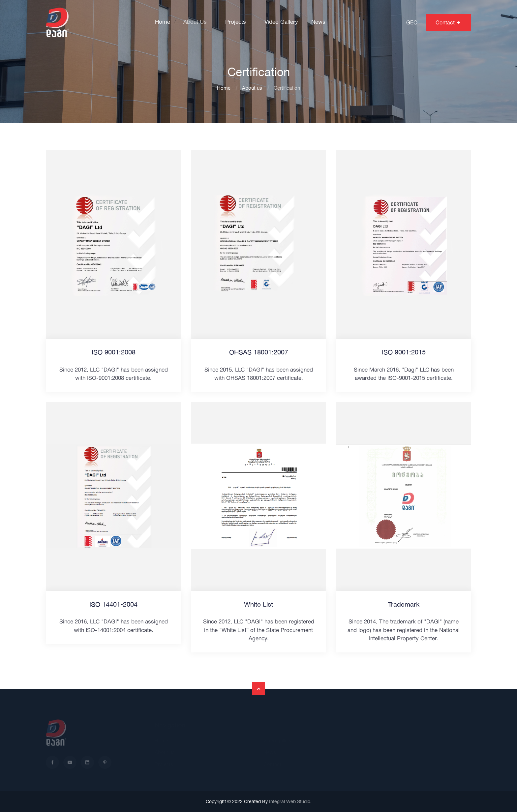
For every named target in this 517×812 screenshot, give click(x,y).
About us (195, 22)
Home (163, 22)
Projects (236, 22)
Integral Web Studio (290, 801)
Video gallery (281, 22)
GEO (412, 22)
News (318, 22)
